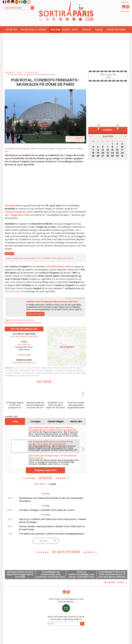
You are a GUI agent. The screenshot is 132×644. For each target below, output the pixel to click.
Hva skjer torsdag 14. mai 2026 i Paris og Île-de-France (47, 510)
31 (122, 156)
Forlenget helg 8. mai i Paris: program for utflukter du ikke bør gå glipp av (15, 405)
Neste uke (76, 421)
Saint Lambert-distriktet (42, 370)
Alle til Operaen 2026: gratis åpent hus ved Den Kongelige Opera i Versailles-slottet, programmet (53, 429)
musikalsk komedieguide (65, 370)
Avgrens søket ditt (45, 470)
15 (112, 150)
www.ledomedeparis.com (24, 363)
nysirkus (36, 239)
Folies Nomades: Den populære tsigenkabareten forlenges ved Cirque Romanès (76, 405)
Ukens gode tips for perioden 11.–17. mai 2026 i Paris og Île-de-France (40, 258)
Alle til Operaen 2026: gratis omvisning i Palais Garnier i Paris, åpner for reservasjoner (51, 443)
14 (108, 150)
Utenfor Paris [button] (116, 35)
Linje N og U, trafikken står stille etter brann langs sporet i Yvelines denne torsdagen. (53, 521)
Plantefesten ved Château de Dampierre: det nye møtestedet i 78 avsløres (51, 500)
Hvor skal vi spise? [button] (34, 35)
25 (93, 156)
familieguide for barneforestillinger (38, 373)
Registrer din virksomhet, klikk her (20, 320)
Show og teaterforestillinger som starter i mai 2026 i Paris (81, 574)
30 (117, 156)
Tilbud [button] (99, 35)
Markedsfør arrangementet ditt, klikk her (23, 323)
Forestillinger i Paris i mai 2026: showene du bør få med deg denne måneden (112, 574)
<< (91, 136)
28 (108, 156)
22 (112, 153)
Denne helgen (56, 421)
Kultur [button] (55, 35)
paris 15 (18, 368)
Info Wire (40, 484)
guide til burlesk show (29, 376)
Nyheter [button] (11, 35)
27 (103, 156)
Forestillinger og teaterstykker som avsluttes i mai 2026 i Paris (51, 574)
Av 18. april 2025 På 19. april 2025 (24, 337)
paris (78, 373)
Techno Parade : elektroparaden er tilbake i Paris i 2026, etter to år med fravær (52, 528)
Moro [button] (66, 35)
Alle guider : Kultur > (115, 582)
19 (98, 153)
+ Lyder (52, 484)
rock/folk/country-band (58, 267)
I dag (15, 421)
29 (112, 156)
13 (103, 150)
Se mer (48, 541)
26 (98, 156)
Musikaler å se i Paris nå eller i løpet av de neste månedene (56, 405)
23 (117, 153)
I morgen (35, 421)
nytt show (27, 368)
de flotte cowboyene (42, 368)
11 (93, 150)
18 (93, 153)
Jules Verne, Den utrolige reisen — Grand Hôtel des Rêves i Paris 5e (53, 457)
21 (108, 153)
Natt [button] (75, 35)
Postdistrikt (25, 370)
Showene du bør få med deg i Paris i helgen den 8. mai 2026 (20, 574)
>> (125, 136)
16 (117, 150)
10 (122, 147)
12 (98, 150)
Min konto (125, 14)
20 (103, 153)
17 (122, 150)
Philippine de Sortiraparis (18, 149)
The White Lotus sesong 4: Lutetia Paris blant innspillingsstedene (52, 534)
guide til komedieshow (64, 373)
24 (122, 153)
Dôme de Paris (12, 292)
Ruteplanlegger (24, 355)
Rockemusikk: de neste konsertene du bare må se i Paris (35, 405)
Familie (86, 35)
